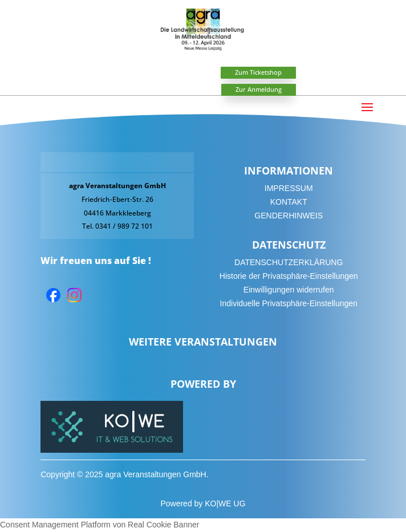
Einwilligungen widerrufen (289, 290)
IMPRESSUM (289, 188)
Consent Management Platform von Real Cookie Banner (100, 525)
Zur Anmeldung (259, 89)
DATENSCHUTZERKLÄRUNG (289, 262)
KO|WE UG (225, 503)
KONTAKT (289, 202)
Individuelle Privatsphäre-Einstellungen (289, 303)
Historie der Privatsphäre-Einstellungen (289, 276)
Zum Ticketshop (258, 72)
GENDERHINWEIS (289, 216)
